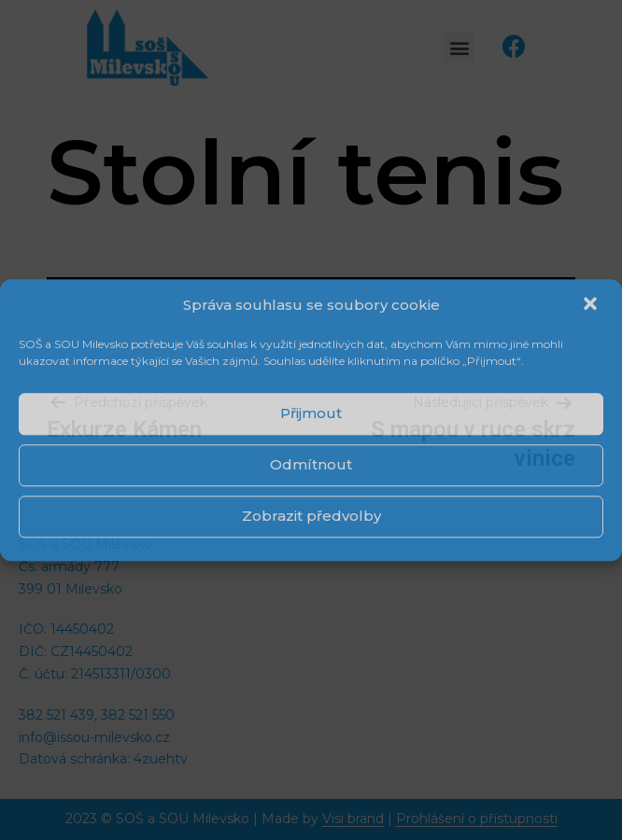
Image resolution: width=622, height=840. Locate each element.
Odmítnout (311, 464)
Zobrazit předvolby (311, 516)
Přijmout (311, 413)
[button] (592, 305)
